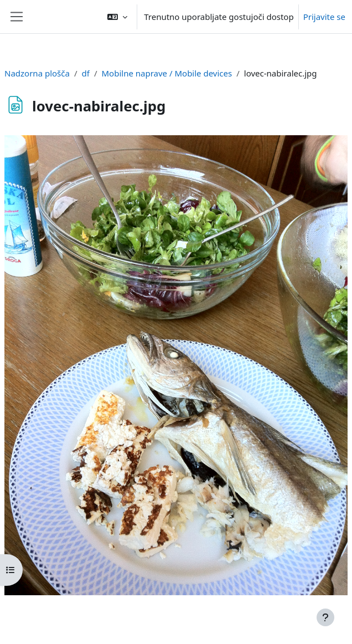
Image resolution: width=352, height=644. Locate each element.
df (86, 73)
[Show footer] (325, 617)
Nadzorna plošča (37, 73)
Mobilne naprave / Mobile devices (167, 73)
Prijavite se (324, 17)
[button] (117, 17)
